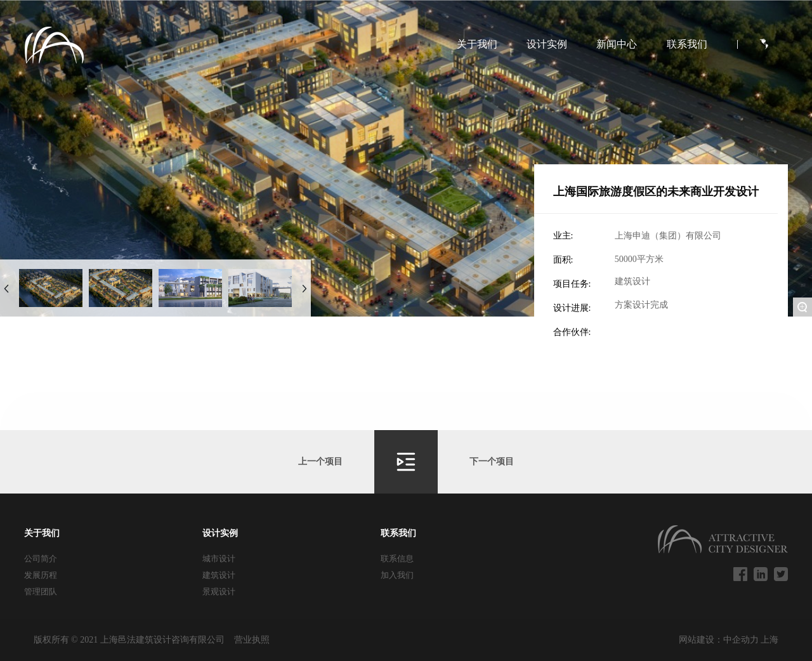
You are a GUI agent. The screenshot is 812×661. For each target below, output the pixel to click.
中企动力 (742, 640)
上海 (769, 640)
